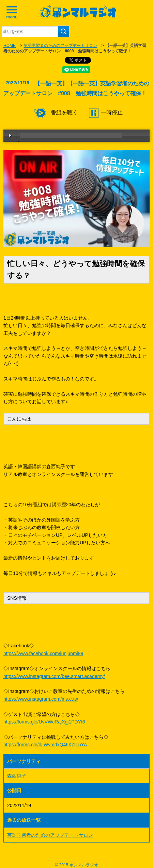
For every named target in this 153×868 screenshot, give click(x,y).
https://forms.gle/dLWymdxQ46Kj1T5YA (45, 745)
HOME (10, 46)
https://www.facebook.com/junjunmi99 (43, 653)
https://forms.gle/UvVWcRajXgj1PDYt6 (44, 722)
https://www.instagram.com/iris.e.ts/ (41, 699)
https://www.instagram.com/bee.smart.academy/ (54, 676)
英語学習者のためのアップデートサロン (60, 46)
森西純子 (17, 776)
